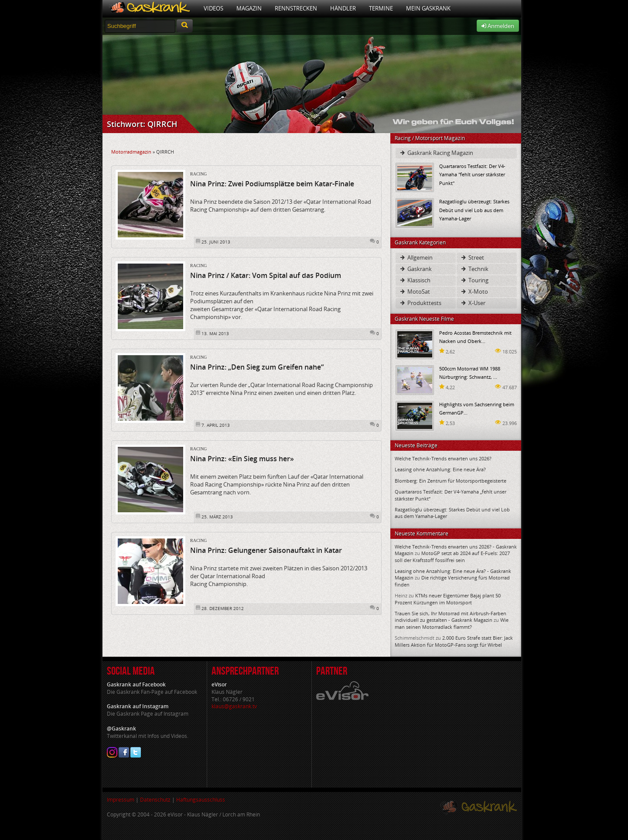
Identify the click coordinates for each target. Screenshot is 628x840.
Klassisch (415, 280)
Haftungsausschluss (201, 800)
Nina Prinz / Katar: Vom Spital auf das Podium (266, 275)
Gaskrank (415, 269)
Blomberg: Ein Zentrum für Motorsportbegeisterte (451, 481)
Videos (213, 8)
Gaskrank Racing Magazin (436, 153)
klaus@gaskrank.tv (234, 706)
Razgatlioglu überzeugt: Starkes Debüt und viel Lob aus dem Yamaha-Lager (474, 210)
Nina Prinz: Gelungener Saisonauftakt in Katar (266, 550)
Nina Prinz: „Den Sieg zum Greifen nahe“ (257, 367)
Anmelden (498, 26)
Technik (474, 269)
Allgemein (416, 257)
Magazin (249, 8)
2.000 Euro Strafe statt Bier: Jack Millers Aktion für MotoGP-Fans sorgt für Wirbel (454, 641)
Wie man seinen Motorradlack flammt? (452, 623)
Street (472, 257)
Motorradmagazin (131, 152)
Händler (343, 8)
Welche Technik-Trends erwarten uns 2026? (443, 458)
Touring (474, 280)
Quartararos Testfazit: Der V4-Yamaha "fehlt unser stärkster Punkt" (472, 174)
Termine (381, 8)
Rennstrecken (296, 8)
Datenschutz (155, 800)
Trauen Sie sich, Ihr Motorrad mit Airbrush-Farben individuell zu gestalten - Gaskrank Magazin (451, 617)
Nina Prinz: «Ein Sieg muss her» (242, 459)
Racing (198, 174)
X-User (473, 303)
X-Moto (474, 291)
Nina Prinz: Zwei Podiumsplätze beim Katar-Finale (272, 184)
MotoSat (415, 291)
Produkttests (420, 303)
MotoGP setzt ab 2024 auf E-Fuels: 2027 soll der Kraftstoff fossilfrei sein (452, 556)
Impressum (121, 800)
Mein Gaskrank (428, 8)
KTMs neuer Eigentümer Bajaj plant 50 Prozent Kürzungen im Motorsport (448, 599)
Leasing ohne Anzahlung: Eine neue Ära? (440, 469)
